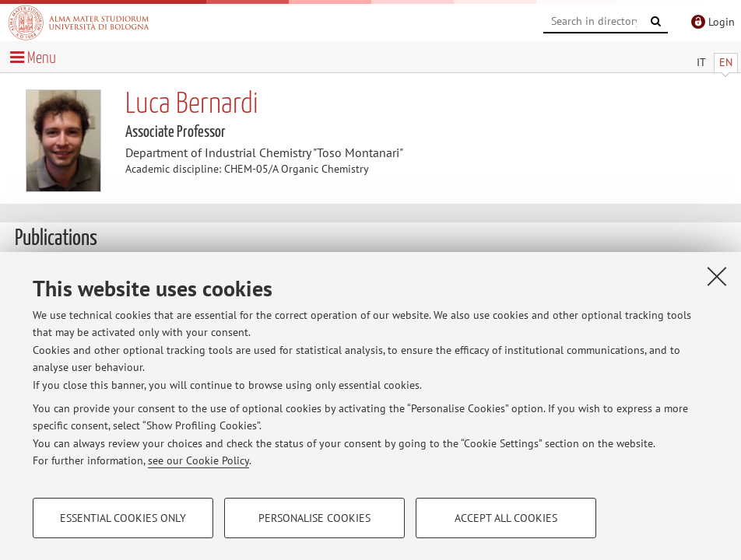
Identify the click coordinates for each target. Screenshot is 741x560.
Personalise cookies (314, 518)
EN (726, 62)
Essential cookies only (123, 518)
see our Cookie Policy (198, 460)
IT (701, 62)
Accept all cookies (506, 518)
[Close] (717, 276)
